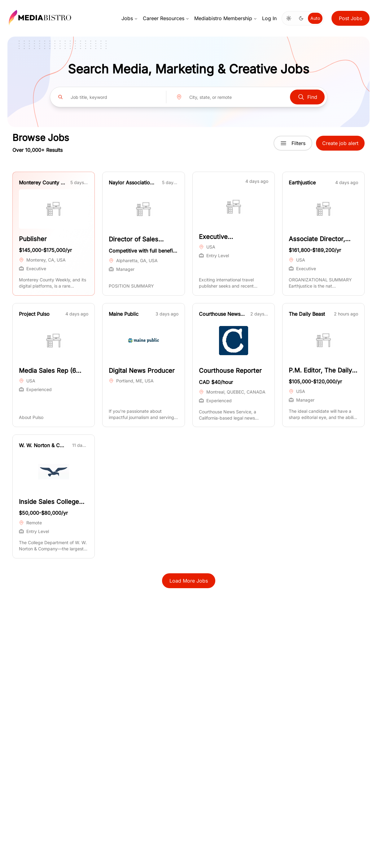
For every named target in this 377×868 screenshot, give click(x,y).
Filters (293, 143)
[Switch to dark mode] (301, 18)
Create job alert (340, 143)
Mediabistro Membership (226, 18)
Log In (269, 18)
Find (307, 97)
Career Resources (166, 18)
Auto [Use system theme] (315, 18)
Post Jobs (351, 18)
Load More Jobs (189, 581)
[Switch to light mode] (289, 18)
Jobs (130, 18)
